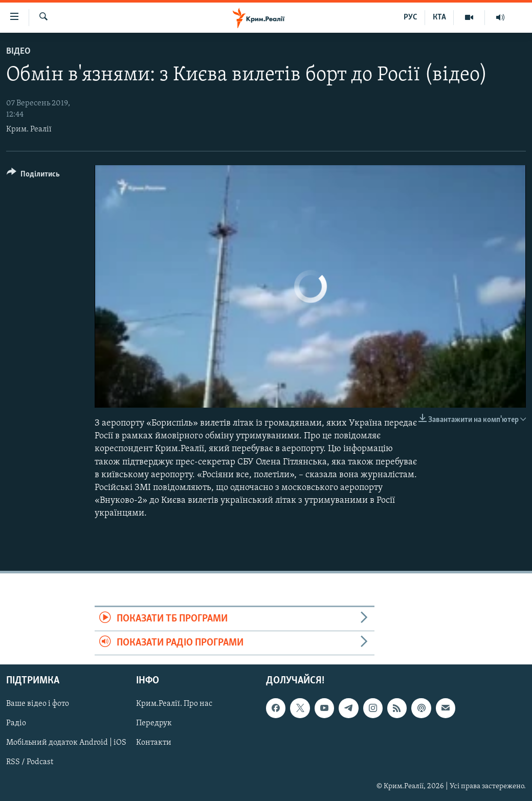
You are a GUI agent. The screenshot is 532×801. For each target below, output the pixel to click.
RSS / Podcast (30, 763)
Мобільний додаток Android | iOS (66, 743)
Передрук (154, 724)
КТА (439, 17)
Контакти (154, 743)
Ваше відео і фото (38, 704)
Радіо (16, 724)
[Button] (33, 176)
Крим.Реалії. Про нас (174, 704)
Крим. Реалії (29, 129)
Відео (18, 51)
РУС (411, 17)
